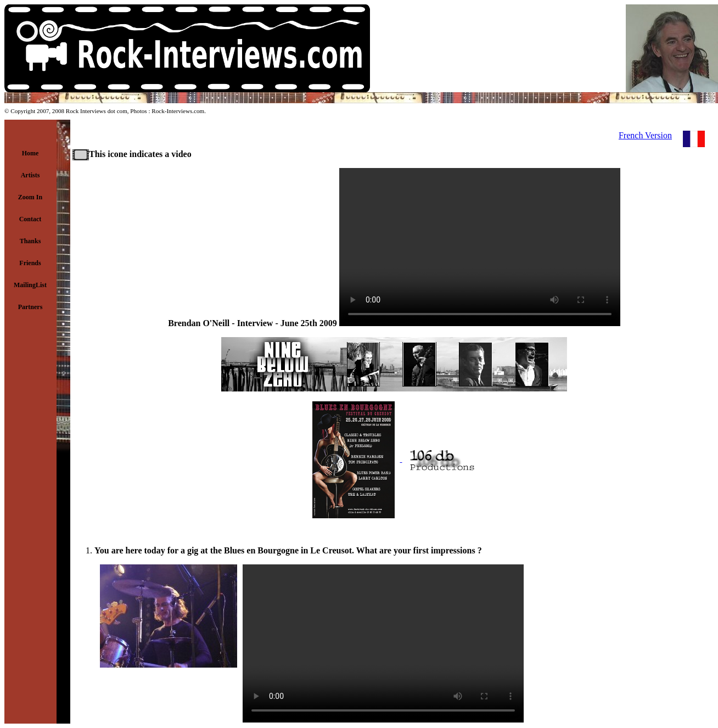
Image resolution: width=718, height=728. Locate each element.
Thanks (30, 241)
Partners (30, 307)
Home (30, 153)
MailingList (30, 285)
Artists (30, 175)
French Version (645, 135)
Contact (30, 219)
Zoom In (30, 197)
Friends (30, 263)
